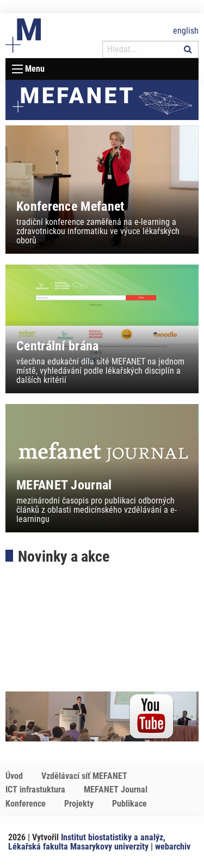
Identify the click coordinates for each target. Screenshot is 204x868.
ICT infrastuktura (35, 790)
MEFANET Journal (116, 790)
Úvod (14, 776)
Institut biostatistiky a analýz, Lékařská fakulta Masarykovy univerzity (87, 842)
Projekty (79, 804)
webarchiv (173, 847)
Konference (26, 804)
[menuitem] (22, 776)
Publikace (129, 804)
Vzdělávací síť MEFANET (84, 776)
